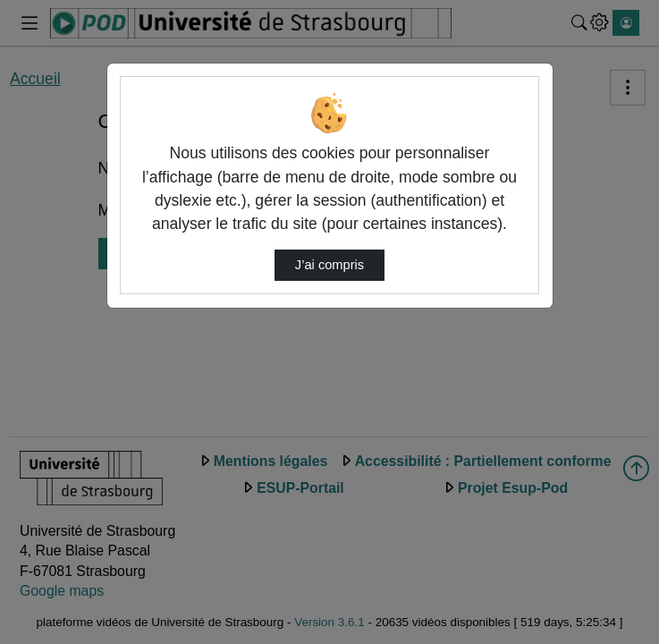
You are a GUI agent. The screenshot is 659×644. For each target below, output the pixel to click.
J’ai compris (329, 265)
